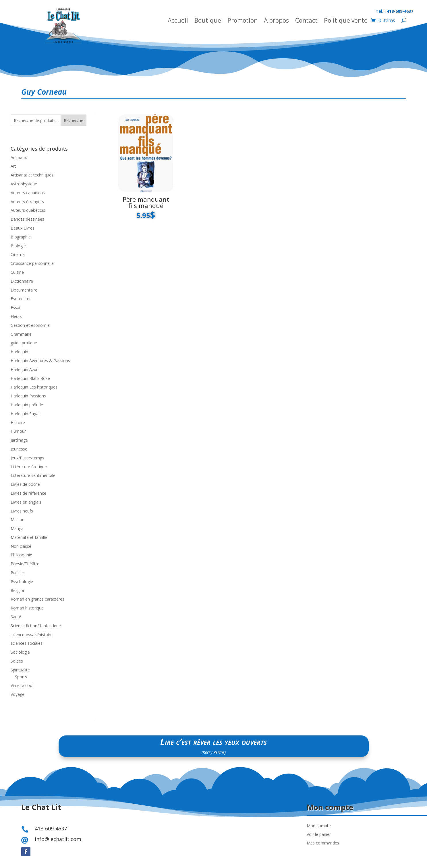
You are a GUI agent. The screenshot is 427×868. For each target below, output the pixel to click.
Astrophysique (24, 184)
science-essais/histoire (32, 635)
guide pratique (24, 343)
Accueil (178, 21)
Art (13, 166)
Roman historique (27, 608)
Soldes (17, 661)
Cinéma (18, 254)
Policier (17, 573)
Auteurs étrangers (27, 202)
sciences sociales (27, 643)
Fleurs (16, 316)
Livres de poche (25, 484)
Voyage (18, 694)
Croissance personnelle (32, 263)
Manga (17, 528)
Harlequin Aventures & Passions (40, 361)
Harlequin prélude (27, 405)
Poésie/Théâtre (25, 564)
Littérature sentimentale (33, 475)
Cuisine (17, 272)
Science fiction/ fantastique (36, 626)
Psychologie (22, 581)
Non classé (21, 546)
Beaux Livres (23, 228)
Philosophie (21, 555)
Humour (18, 431)
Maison (18, 520)
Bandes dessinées (27, 219)
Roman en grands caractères (37, 599)
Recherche (74, 120)
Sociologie (20, 652)
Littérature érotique (29, 467)
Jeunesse (19, 449)
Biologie (18, 246)
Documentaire (24, 290)
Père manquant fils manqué (146, 202)
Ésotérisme (21, 299)
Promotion (243, 21)
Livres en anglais (26, 502)
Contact (306, 21)
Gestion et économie (30, 325)
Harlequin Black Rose (30, 378)
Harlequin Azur (24, 369)
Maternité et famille (29, 537)
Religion (18, 590)
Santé (16, 617)
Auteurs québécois (28, 210)
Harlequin (19, 352)
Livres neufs (22, 511)
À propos (276, 21)
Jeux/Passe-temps (27, 458)
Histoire (18, 423)
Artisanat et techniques (32, 175)
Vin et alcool (22, 685)
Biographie (21, 237)
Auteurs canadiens (28, 193)
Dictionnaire (22, 281)
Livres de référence (28, 493)
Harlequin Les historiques (34, 387)
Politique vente (346, 21)
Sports (21, 677)
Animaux (19, 157)
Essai (15, 307)
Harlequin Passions (28, 396)
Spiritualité (20, 670)
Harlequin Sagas (26, 414)
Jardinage (19, 440)
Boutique (208, 21)
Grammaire (21, 334)
